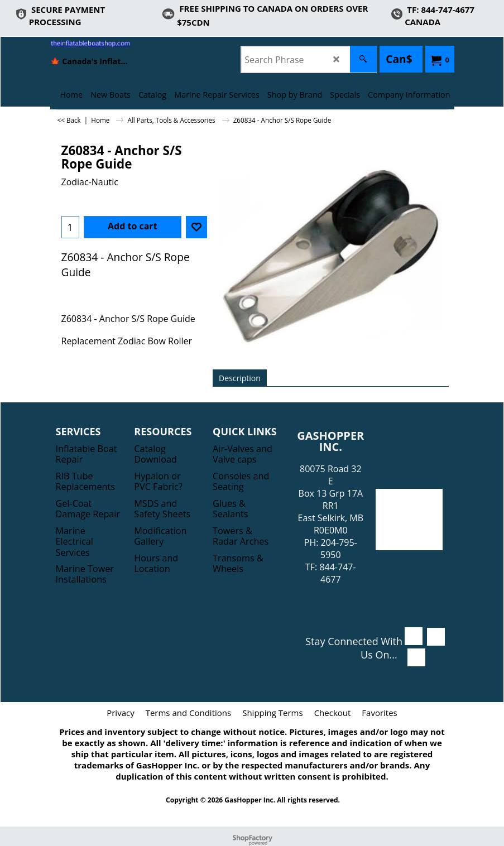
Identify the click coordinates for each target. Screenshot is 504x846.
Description (240, 378)
